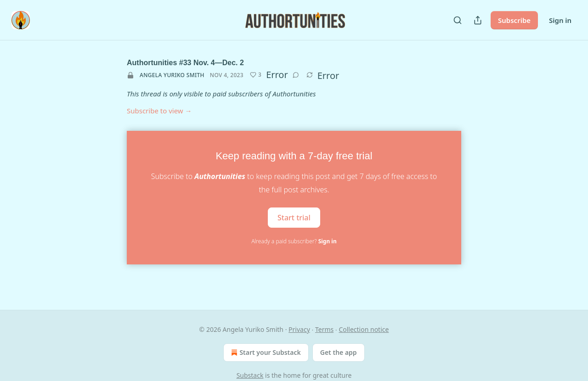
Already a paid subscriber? (294, 241)
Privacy (299, 329)
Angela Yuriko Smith (172, 75)
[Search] (458, 20)
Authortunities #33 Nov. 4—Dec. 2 (185, 63)
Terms (324, 329)
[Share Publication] (478, 20)
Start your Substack (265, 353)
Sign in (560, 20)
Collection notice (364, 329)
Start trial (294, 218)
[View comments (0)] (296, 75)
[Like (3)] (256, 75)
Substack (250, 375)
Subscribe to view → (159, 111)
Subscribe (514, 20)
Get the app (339, 352)
